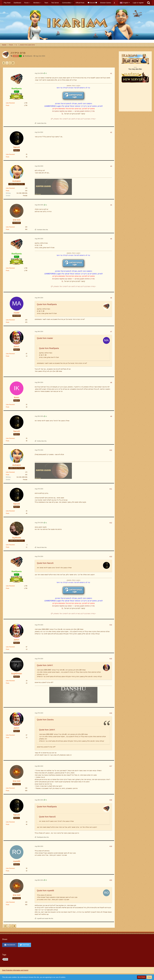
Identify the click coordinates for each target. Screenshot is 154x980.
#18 (111, 800)
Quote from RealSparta (47, 304)
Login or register (138, 3)
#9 (111, 416)
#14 (111, 625)
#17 (111, 766)
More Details (142, 977)
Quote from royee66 (45, 891)
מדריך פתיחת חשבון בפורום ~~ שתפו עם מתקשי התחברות (73, 111)
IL (62, 114)
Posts (7, 105)
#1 (111, 73)
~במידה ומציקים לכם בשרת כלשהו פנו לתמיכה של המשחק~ (74, 119)
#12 (111, 523)
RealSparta (29, 56)
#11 (111, 489)
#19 (111, 846)
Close (149, 977)
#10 (111, 450)
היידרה (5, 959)
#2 (111, 132)
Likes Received (10, 103)
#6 (111, 298)
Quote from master (45, 338)
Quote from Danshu (45, 720)
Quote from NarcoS (45, 563)
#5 (111, 239)
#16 (111, 713)
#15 (111, 659)
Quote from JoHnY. (45, 665)
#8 (111, 383)
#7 (111, 332)
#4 (111, 205)
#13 (111, 557)
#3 (111, 166)
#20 (111, 880)
